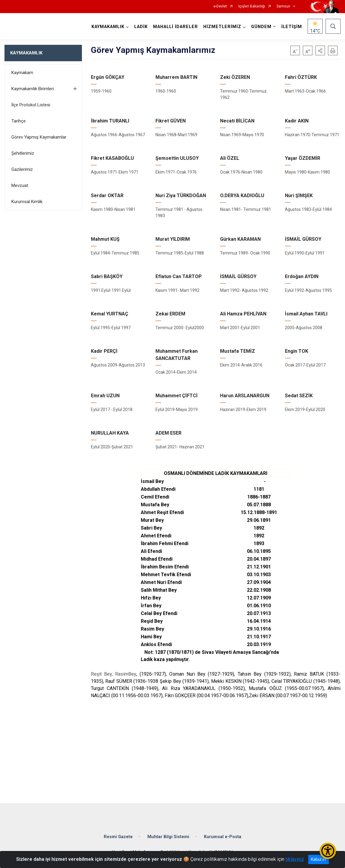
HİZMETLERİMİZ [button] (222, 27)
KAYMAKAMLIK (26, 53)
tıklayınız (295, 859)
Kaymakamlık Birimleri (33, 89)
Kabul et (319, 859)
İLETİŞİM (292, 27)
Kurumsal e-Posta (223, 837)
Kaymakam (22, 73)
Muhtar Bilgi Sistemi (168, 837)
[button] (320, 50)
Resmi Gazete (118, 837)
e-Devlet (220, 6)
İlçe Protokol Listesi (31, 105)
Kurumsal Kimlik (27, 202)
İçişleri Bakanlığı (252, 6)
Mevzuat (20, 185)
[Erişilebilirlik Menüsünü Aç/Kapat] (328, 851)
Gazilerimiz (22, 169)
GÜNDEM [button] (261, 27)
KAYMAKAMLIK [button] (108, 27)
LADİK (141, 27)
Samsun (283, 6)
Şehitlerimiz (23, 153)
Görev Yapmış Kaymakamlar (39, 137)
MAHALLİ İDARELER (175, 27)
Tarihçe (19, 121)
